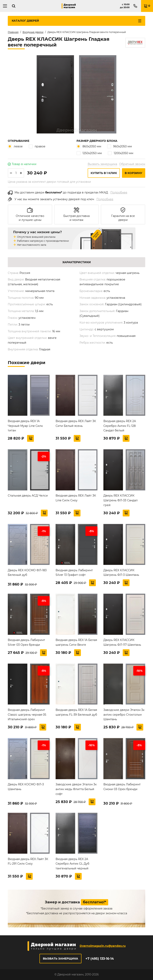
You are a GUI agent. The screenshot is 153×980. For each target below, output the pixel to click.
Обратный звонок (132, 164)
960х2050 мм (120, 146)
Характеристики (77, 262)
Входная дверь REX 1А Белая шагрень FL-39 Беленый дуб (76, 712)
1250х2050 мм (89, 153)
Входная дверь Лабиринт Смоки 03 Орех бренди (122, 787)
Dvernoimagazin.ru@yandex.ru (103, 946)
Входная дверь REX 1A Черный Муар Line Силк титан (25, 426)
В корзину (133, 173)
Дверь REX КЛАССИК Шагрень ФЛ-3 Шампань (121, 573)
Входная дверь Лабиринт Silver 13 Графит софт (74, 573)
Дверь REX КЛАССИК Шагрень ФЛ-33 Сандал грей (121, 500)
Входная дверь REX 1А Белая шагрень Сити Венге (76, 642)
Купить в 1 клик (104, 173)
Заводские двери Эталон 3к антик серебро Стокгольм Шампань (124, 715)
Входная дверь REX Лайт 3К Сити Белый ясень (76, 423)
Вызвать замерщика (102, 164)
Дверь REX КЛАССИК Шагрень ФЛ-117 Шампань (122, 642)
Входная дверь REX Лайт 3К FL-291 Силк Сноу (28, 861)
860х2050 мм (89, 146)
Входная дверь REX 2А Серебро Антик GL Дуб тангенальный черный (72, 864)
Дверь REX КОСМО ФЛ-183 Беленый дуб (27, 573)
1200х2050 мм (121, 153)
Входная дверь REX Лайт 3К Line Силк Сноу (76, 498)
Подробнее (119, 192)
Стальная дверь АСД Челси (28, 496)
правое (37, 146)
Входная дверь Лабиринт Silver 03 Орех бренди (26, 642)
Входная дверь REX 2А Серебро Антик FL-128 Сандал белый (120, 426)
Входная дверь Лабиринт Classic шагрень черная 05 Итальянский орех (27, 715)
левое (15, 146)
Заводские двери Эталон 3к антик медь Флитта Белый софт (76, 789)
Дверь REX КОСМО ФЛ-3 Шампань (26, 787)
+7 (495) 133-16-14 (100, 959)
